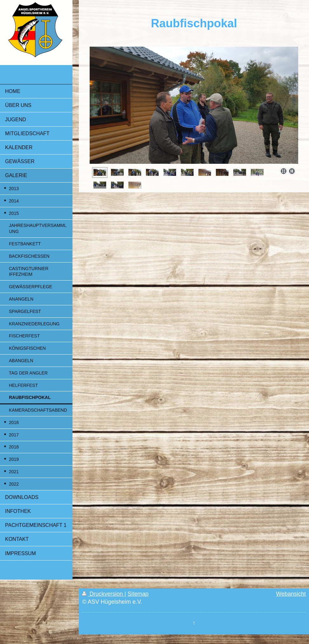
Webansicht (291, 594)
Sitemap (138, 594)
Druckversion (103, 594)
